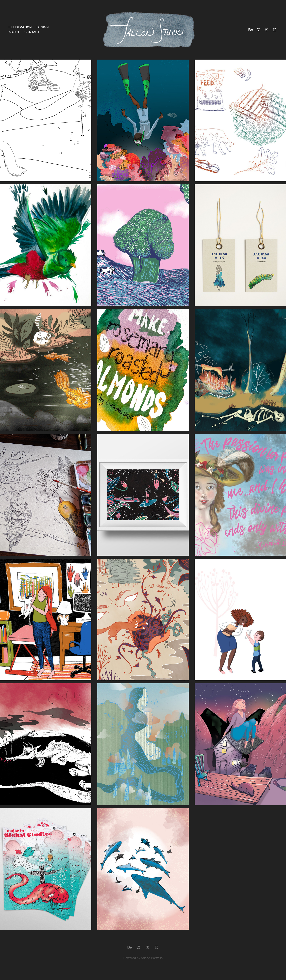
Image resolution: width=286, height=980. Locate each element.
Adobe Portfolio (152, 958)
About (14, 32)
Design (43, 27)
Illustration (20, 27)
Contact (32, 32)
